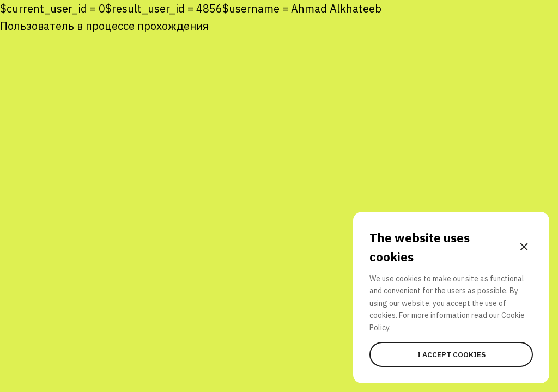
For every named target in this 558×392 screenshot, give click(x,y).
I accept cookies (451, 354)
